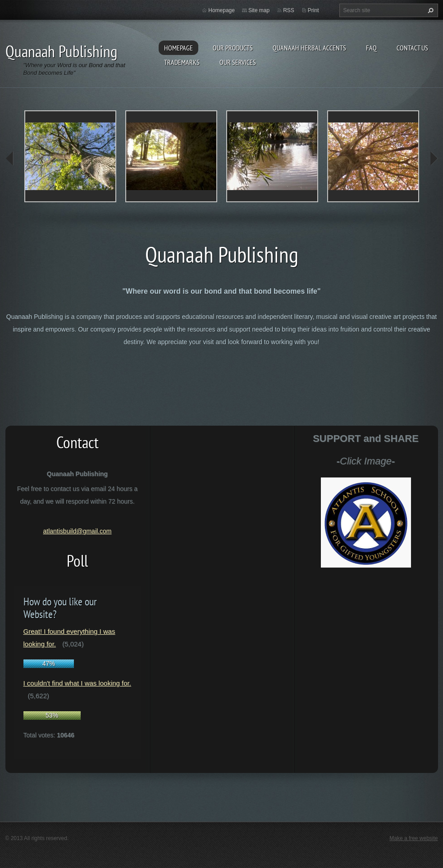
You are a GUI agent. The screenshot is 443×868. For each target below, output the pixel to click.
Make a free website (413, 838)
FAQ (371, 48)
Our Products (233, 48)
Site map (259, 10)
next (434, 159)
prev (10, 159)
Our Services (238, 62)
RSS (289, 10)
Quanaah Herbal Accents (309, 48)
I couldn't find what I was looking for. (77, 683)
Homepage (178, 48)
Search (429, 10)
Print (313, 10)
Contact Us (412, 48)
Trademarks (182, 62)
